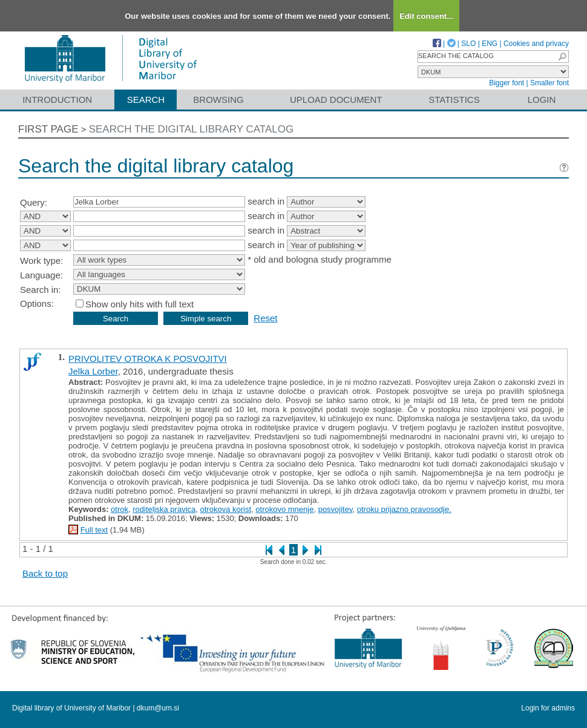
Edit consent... (426, 16)
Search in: (41, 290)
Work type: (41, 261)
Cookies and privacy (536, 44)
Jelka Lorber (93, 371)
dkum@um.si (158, 708)
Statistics (454, 100)
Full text (94, 530)
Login (542, 100)
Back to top (45, 573)
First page (48, 129)
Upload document (336, 100)
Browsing (218, 100)
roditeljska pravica (164, 509)
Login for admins (548, 708)
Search (146, 100)
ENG (490, 44)
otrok (120, 509)
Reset (265, 318)
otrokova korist (226, 509)
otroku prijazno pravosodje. (404, 509)
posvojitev (336, 509)
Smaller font (549, 83)
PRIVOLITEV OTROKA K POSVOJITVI (148, 359)
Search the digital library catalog (192, 129)
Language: (41, 275)
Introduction (57, 100)
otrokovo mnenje (284, 509)
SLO (468, 44)
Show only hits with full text (139, 304)
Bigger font (507, 83)
